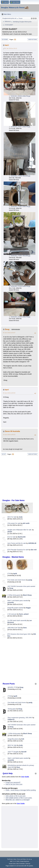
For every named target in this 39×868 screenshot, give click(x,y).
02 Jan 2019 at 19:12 (11, 48)
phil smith (26, 523)
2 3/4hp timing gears (14, 595)
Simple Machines (25, 861)
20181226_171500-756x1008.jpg (19, 256)
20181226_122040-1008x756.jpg (19, 96)
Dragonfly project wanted (16, 608)
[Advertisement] (19, 660)
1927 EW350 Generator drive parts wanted (21, 586)
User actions (32, 40)
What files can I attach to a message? (18, 800)
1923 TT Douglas (13, 752)
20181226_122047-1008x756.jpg (19, 127)
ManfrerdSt (22, 537)
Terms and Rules (21, 859)
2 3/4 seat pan (12, 614)
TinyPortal (10, 859)
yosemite (11, 602)
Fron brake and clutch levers (17, 580)
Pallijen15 (11, 719)
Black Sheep (27, 595)
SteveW (24, 752)
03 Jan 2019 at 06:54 (9, 393)
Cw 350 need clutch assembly (17, 620)
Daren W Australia (12, 431)
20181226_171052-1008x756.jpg (19, 207)
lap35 (15, 574)
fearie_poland (24, 614)
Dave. (25, 628)
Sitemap (28, 864)
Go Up (4, 454)
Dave (18, 767)
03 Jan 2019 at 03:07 (9, 333)
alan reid (33, 550)
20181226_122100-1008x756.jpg (19, 317)
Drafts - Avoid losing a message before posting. (21, 790)
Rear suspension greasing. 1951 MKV (20, 718)
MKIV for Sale (12, 517)
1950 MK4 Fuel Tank (14, 628)
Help (15, 859)
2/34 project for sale (14, 523)
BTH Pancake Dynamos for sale (18, 550)
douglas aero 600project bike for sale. (20, 530)
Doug (11, 588)
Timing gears (12, 709)
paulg (30, 580)
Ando (21, 517)
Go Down (5, 40)
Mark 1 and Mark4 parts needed (18, 601)
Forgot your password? (13, 782)
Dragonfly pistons (13, 739)
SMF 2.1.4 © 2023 (15, 861)
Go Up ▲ (29, 859)
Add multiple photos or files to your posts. (19, 798)
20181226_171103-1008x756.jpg (19, 286)
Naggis (28, 608)
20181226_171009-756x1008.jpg (19, 176)
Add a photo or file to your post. (16, 796)
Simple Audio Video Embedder (17, 864)
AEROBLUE (32, 543)
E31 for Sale (11, 537)
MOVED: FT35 (12, 687)
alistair (10, 532)
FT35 (9, 574)
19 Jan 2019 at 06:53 (9, 435)
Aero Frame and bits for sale (17, 543)
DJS (23, 739)
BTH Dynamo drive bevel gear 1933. (19, 634)
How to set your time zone (14, 784)
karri (7, 45)
